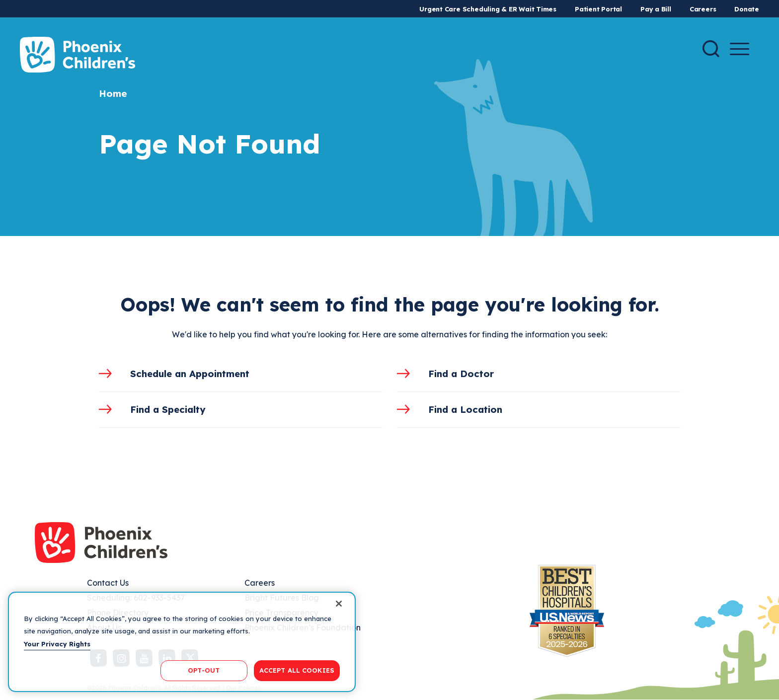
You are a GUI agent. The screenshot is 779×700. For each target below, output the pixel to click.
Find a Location (465, 409)
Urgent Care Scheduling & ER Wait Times (488, 9)
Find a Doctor (461, 374)
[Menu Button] (740, 49)
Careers (703, 9)
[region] (182, 642)
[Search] (711, 49)
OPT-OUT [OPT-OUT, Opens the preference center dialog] (204, 670)
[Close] (339, 604)
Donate (747, 9)
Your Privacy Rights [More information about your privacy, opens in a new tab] (57, 644)
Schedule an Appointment (190, 374)
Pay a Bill (656, 9)
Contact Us (108, 583)
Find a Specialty (168, 409)
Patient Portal (598, 9)
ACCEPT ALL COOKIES (297, 670)
